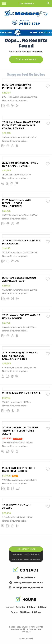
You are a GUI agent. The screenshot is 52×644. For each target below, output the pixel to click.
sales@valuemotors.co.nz (28, 583)
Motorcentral (32, 629)
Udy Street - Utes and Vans (26, 554)
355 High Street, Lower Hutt (28, 588)
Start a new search (26, 59)
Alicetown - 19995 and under (26, 559)
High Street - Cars (26, 549)
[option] (26, 33)
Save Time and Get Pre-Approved (21, 33)
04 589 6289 (29, 24)
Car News (26, 632)
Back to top (26, 639)
